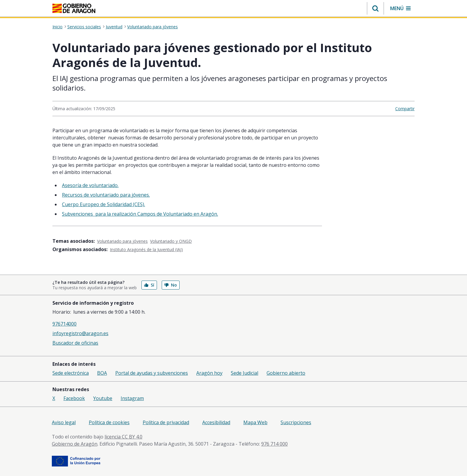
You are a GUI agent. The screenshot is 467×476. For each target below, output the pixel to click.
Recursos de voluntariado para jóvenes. (106, 195)
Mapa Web (255, 422)
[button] (375, 8)
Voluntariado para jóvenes (152, 27)
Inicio (57, 27)
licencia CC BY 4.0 (123, 437)
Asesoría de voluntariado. (90, 185)
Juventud (114, 27)
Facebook (74, 398)
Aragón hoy (209, 373)
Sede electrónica (71, 373)
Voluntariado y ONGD (171, 241)
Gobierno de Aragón (75, 444)
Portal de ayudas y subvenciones (152, 373)
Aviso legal (64, 422)
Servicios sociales (84, 27)
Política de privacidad (166, 422)
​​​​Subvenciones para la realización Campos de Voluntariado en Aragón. (140, 214)
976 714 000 (274, 444)
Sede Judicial (245, 373)
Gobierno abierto (286, 373)
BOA (102, 373)
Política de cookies (109, 422)
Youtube (103, 398)
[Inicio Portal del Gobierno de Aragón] (74, 8)
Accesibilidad (216, 422)
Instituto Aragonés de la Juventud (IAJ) (146, 249)
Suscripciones (296, 422)
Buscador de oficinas (75, 343)
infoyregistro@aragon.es (80, 333)
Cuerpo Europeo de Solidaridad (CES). (103, 204)
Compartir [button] (405, 109)
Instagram (132, 398)
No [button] (171, 285)
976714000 (64, 324)
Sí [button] (149, 285)
